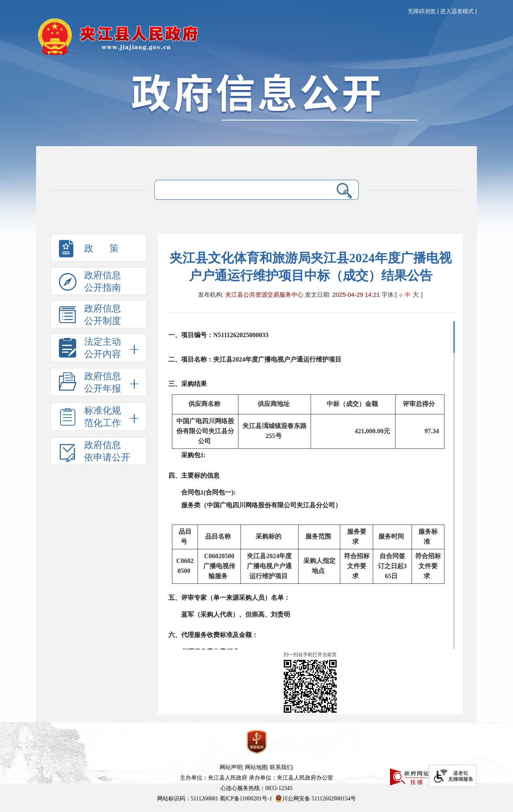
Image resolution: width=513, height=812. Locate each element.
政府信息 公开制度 (90, 316)
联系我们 (281, 767)
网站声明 (231, 767)
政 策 (89, 251)
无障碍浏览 (422, 11)
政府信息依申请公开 (95, 452)
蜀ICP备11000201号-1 (246, 799)
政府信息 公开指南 (90, 283)
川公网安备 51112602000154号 (315, 798)
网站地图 (256, 767)
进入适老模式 (457, 11)
